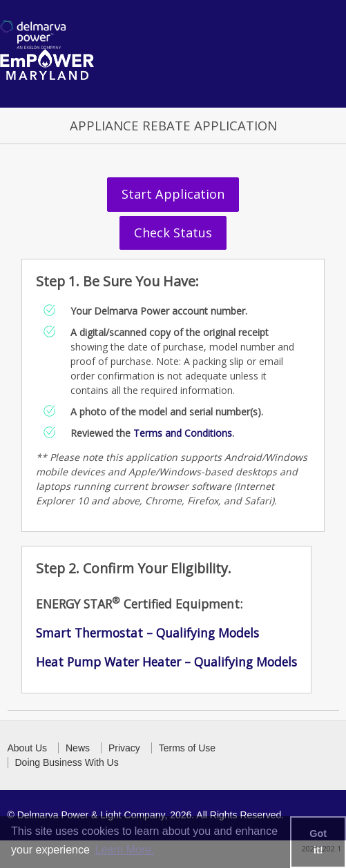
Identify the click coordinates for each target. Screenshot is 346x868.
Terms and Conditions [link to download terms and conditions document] (183, 433)
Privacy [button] (124, 748)
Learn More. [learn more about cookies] (124, 850)
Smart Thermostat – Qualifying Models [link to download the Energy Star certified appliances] (147, 633)
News (78, 748)
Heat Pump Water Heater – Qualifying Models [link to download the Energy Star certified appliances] (166, 662)
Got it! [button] (318, 842)
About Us (28, 748)
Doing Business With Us (67, 762)
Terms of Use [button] (187, 748)
